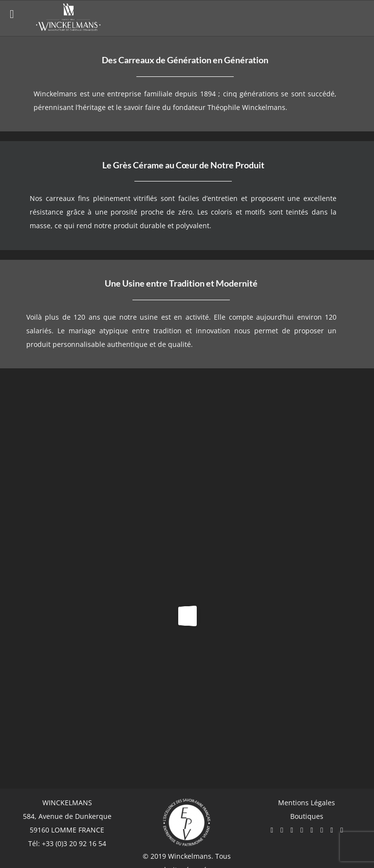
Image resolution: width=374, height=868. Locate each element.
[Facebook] (271, 830)
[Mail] (322, 830)
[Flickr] (331, 830)
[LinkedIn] (342, 830)
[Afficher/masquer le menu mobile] (357, 17)
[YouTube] (291, 830)
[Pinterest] (311, 830)
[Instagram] (282, 830)
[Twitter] (302, 830)
